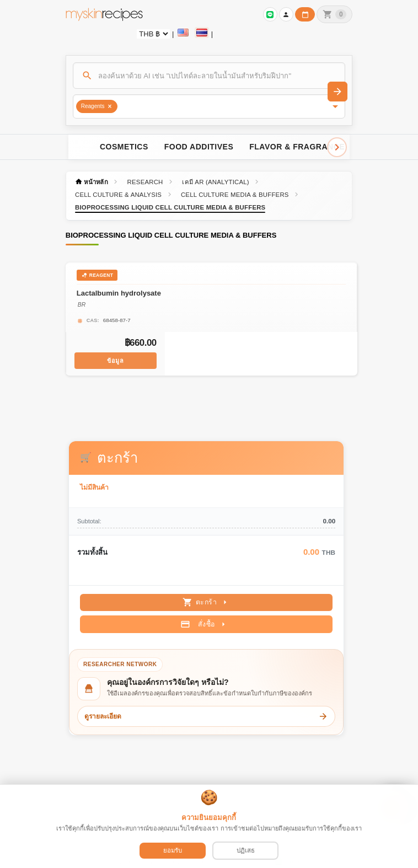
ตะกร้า (207, 598)
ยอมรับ (173, 850)
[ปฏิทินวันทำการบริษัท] (305, 14)
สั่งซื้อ (204, 619)
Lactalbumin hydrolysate (119, 293)
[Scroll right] (337, 147)
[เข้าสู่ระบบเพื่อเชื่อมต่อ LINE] (270, 14)
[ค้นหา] (209, 76)
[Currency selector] (153, 34)
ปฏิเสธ (246, 850)
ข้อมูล (116, 359)
